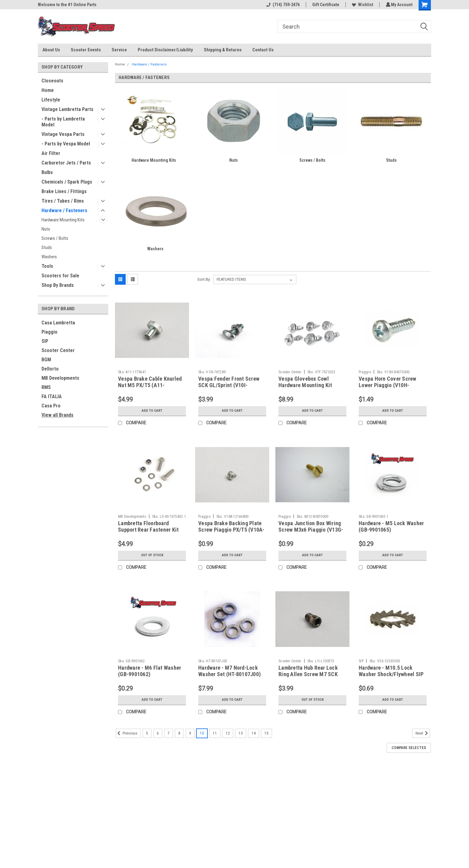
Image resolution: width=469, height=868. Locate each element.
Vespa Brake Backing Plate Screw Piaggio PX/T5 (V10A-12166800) (231, 530)
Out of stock (152, 555)
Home (48, 90)
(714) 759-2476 (282, 5)
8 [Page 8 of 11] (179, 733)
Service (119, 50)
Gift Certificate (325, 5)
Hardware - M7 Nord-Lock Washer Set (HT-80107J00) (229, 671)
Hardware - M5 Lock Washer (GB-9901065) (391, 526)
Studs (47, 248)
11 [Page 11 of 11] (215, 733)
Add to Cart (152, 411)
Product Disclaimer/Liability (165, 50)
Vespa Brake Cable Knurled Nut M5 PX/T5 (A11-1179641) (150, 385)
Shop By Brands (58, 285)
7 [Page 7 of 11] (169, 733)
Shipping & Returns (223, 50)
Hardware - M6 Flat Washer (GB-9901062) (150, 671)
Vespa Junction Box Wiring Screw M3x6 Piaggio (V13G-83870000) (311, 530)
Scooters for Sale (60, 276)
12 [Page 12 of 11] (228, 733)
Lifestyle (51, 100)
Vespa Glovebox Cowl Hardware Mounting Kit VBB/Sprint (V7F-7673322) (309, 385)
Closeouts (52, 81)
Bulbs (47, 172)
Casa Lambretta (58, 323)
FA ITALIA (52, 396)
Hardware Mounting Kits (63, 220)
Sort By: (204, 279)
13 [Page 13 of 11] (241, 733)
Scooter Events (86, 50)
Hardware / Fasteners (64, 210)
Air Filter (51, 153)
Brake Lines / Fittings (64, 191)
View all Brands (57, 415)
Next (423, 733)
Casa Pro (51, 406)
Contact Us (263, 50)
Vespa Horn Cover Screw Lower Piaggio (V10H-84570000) (388, 385)
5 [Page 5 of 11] (147, 733)
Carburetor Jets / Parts (66, 163)
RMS (46, 387)
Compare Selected (409, 748)
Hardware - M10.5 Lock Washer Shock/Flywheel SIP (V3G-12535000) (391, 674)
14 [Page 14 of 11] (254, 733)
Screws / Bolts (55, 238)
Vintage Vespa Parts (63, 134)
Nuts (46, 229)
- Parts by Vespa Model (66, 144)
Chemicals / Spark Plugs (67, 182)
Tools (47, 266)
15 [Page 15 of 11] (266, 733)
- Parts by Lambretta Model (63, 122)
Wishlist (362, 5)
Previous (127, 733)
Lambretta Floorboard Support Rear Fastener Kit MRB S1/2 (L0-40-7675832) (150, 530)
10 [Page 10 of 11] (202, 733)
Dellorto (50, 369)
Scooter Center (58, 350)
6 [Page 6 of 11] (158, 733)
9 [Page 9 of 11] (190, 733)
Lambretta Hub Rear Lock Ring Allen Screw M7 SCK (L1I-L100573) (308, 674)
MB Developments (60, 378)
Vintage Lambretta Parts (67, 109)
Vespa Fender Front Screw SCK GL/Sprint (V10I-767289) (229, 385)
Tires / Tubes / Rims (63, 201)
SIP (45, 341)
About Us (51, 50)
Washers (49, 257)
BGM (46, 360)
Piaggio (49, 332)
